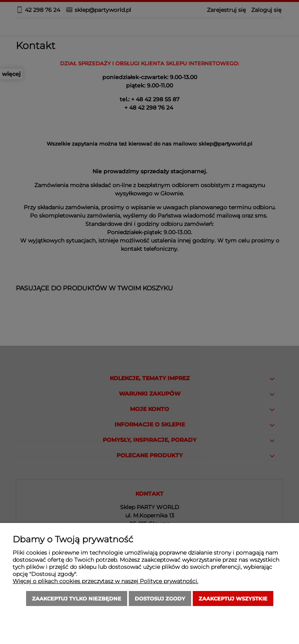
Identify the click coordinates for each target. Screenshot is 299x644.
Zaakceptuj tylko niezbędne (77, 599)
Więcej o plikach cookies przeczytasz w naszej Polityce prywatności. (105, 581)
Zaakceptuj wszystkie (233, 599)
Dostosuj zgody (160, 599)
